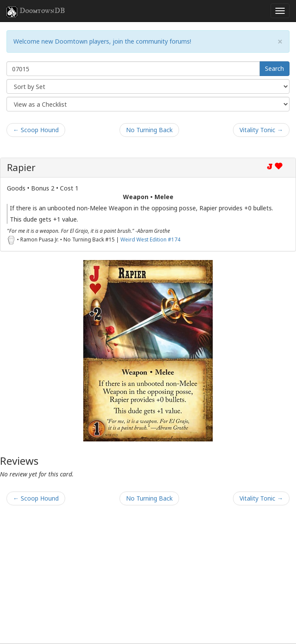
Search (274, 68)
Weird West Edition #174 (150, 239)
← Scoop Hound (36, 130)
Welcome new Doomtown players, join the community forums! (102, 41)
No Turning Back (149, 130)
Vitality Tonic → (261, 130)
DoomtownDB (36, 12)
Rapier (21, 167)
